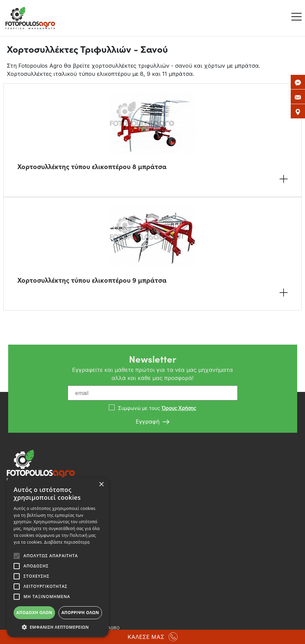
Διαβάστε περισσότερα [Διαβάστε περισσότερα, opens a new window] (67, 542)
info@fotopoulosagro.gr (41, 559)
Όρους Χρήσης (179, 408)
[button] (58, 627)
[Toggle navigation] (298, 18)
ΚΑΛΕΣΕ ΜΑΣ (152, 637)
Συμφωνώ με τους (157, 408)
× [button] (101, 485)
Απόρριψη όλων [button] (80, 613)
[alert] (58, 557)
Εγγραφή (152, 422)
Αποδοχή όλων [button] (34, 613)
